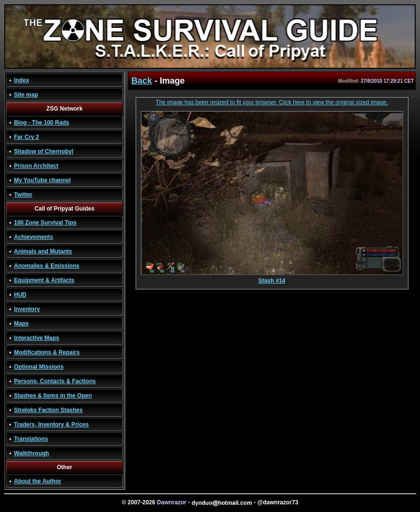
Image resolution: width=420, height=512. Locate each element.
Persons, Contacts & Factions (55, 381)
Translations (31, 439)
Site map (26, 95)
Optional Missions (39, 367)
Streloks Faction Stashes (48, 410)
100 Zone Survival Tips (45, 223)
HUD (20, 295)
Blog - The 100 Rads (42, 123)
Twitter (23, 195)
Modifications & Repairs (47, 352)
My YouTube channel (42, 180)
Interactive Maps (37, 338)
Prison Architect (36, 166)
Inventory (27, 309)
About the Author (38, 481)
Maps (21, 324)
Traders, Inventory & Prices (51, 425)
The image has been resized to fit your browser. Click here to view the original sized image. (272, 102)
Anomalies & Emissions (47, 266)
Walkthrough (32, 453)
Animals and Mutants (43, 251)
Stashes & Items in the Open (53, 396)
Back (142, 81)
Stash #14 (272, 278)
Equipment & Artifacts (44, 280)
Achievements (33, 237)
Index (21, 80)
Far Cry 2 (26, 137)
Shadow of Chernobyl (44, 151)
